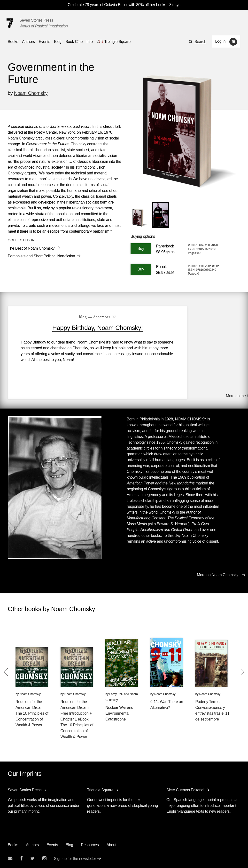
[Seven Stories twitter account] (32, 857)
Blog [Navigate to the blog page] (58, 42)
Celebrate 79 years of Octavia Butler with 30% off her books (117, 5)
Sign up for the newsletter (75, 857)
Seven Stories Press (36, 20)
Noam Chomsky (31, 93)
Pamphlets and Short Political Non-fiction (41, 256)
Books (13, 843)
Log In (221, 41)
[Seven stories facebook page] (21, 857)
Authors (32, 843)
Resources (90, 843)
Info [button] (90, 42)
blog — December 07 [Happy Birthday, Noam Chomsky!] (84, 317)
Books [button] (13, 42)
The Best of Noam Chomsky (31, 248)
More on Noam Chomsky (218, 573)
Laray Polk (116, 692)
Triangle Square (100, 789)
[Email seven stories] (10, 857)
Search (200, 42)
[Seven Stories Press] (10, 23)
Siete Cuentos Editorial (185, 789)
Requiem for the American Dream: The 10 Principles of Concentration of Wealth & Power (32, 712)
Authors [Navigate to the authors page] (28, 42)
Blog (69, 843)
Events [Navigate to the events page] (44, 42)
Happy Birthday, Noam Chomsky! (84, 328)
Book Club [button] (74, 42)
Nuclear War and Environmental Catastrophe (119, 712)
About (111, 843)
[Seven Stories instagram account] (44, 857)
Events (52, 843)
